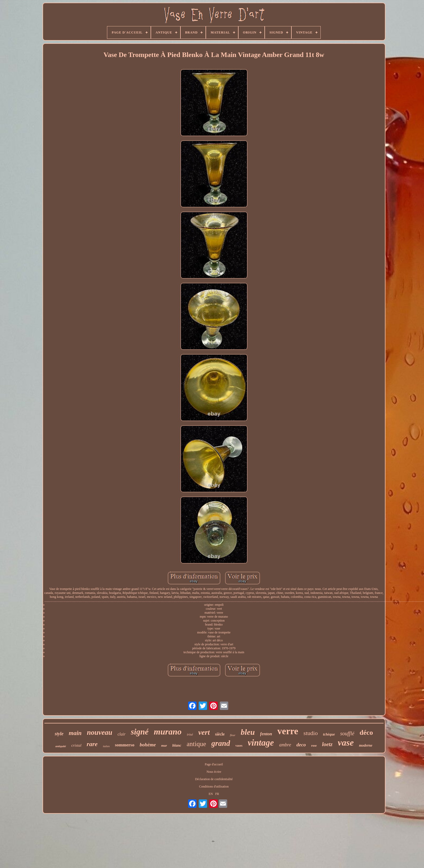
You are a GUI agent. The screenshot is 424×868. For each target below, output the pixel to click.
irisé (190, 734)
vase (346, 743)
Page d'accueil (214, 764)
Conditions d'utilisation (214, 786)
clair (122, 734)
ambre (285, 745)
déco (366, 733)
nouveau (100, 732)
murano (168, 732)
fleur (233, 735)
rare (92, 744)
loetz (327, 744)
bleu (248, 732)
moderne (366, 745)
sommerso (125, 745)
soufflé (347, 733)
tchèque (329, 734)
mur (164, 745)
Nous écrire (214, 772)
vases (239, 746)
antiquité (60, 746)
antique (196, 744)
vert (204, 732)
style (59, 734)
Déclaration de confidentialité (214, 779)
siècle (220, 734)
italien (106, 746)
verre (288, 731)
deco (301, 745)
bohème (148, 745)
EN (211, 794)
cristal (76, 745)
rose (314, 746)
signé (140, 732)
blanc (177, 745)
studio (311, 733)
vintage (261, 743)
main (75, 733)
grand (221, 743)
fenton (266, 734)
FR (217, 794)
